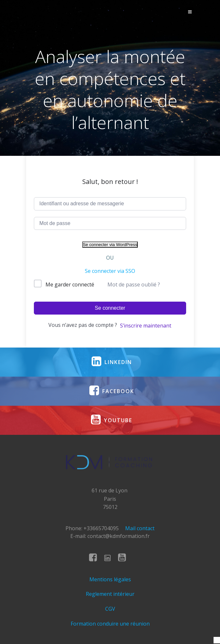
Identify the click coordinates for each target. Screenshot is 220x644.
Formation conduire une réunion (110, 624)
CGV (110, 609)
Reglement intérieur (110, 594)
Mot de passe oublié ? (134, 284)
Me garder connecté (70, 284)
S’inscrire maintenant (146, 326)
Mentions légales (110, 579)
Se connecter (110, 308)
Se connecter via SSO (110, 271)
